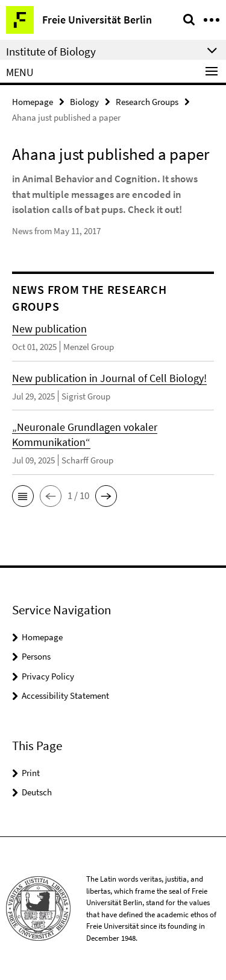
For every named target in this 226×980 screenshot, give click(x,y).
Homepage (33, 102)
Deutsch (37, 792)
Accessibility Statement (65, 695)
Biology (84, 102)
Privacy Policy (48, 676)
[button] (23, 496)
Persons (36, 656)
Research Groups (147, 102)
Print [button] (31, 773)
